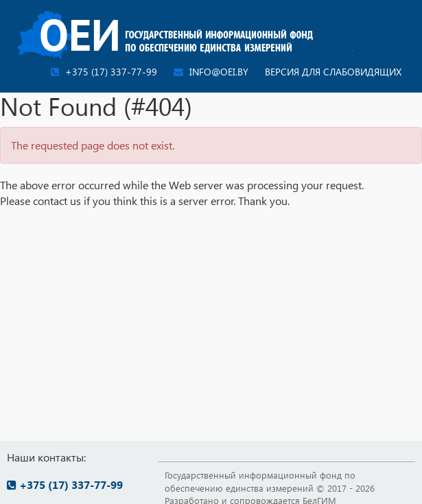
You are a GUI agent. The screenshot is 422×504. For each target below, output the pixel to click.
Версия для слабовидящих (333, 72)
